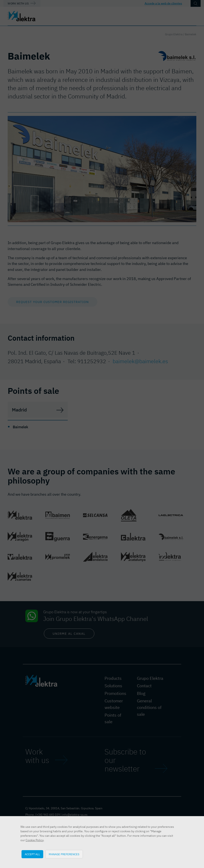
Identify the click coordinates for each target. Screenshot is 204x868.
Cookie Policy (34, 840)
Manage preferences (64, 854)
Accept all (32, 854)
